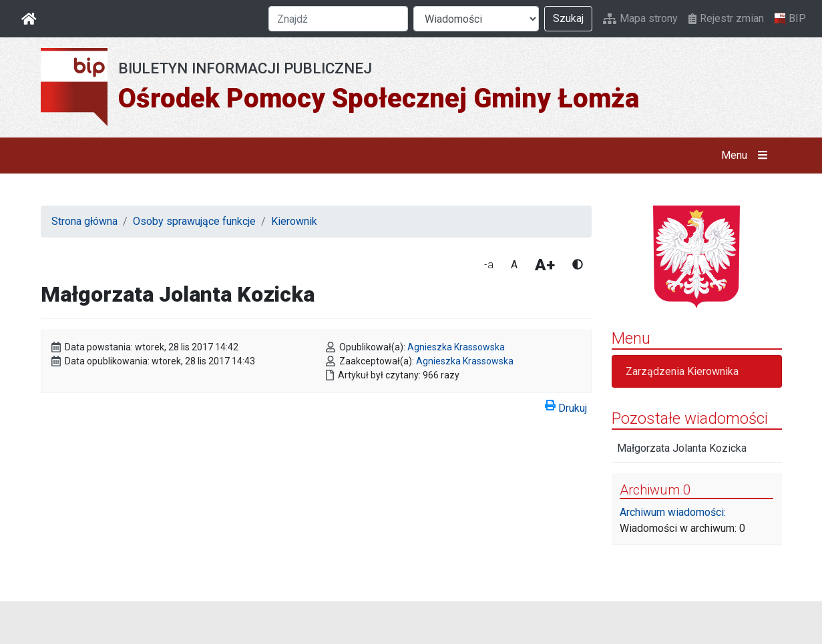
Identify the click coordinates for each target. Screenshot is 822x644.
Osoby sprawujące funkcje (194, 221)
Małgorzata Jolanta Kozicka (682, 448)
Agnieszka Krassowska (456, 347)
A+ (545, 265)
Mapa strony (640, 18)
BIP (790, 19)
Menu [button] (747, 155)
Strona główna (84, 221)
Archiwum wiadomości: (673, 512)
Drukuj (566, 406)
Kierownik (294, 221)
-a (489, 265)
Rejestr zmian (726, 18)
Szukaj (568, 18)
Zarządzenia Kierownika (682, 371)
